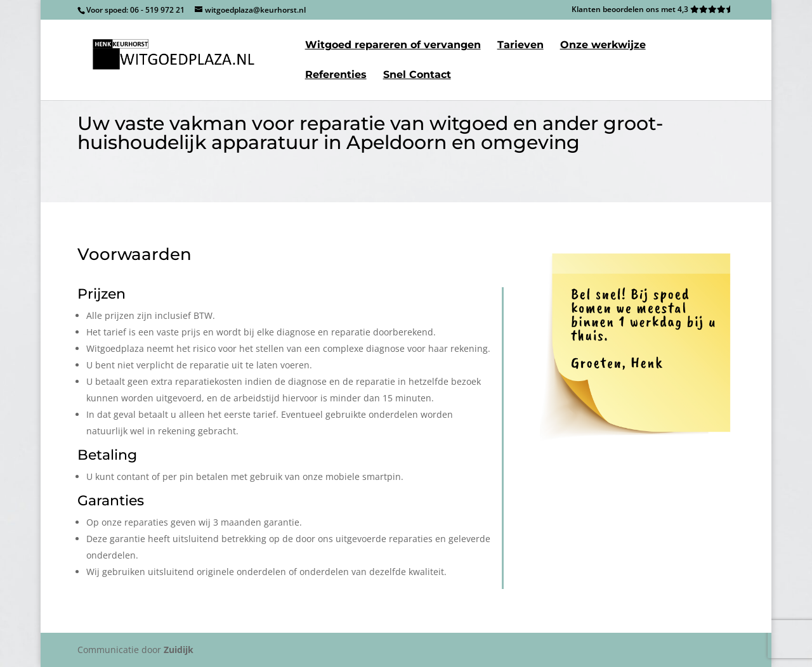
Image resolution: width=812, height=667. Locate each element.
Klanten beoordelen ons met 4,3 (653, 10)
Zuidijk (179, 650)
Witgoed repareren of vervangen (393, 46)
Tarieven (521, 46)
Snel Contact (417, 75)
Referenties (336, 75)
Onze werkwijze (603, 46)
